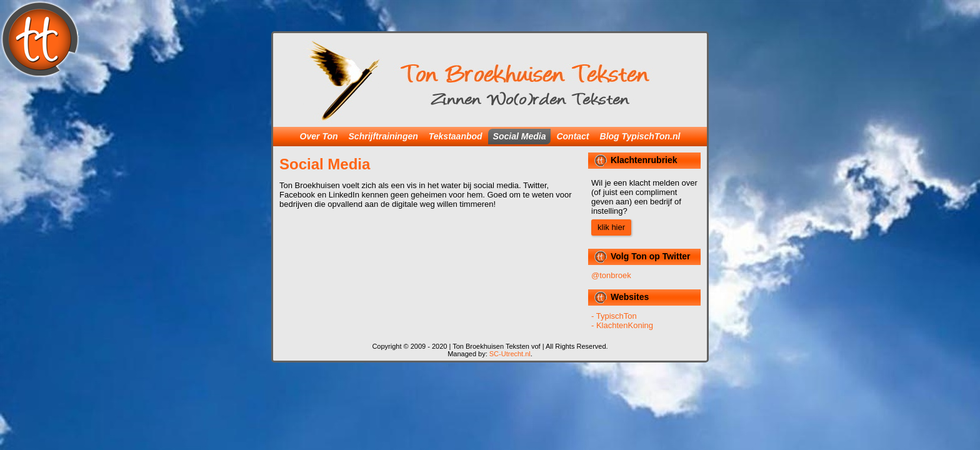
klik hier (611, 227)
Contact (572, 136)
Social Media (520, 136)
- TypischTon (614, 316)
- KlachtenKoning (622, 325)
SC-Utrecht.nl (510, 354)
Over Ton (319, 136)
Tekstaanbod (456, 136)
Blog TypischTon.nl (640, 136)
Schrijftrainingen (383, 136)
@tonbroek (611, 275)
